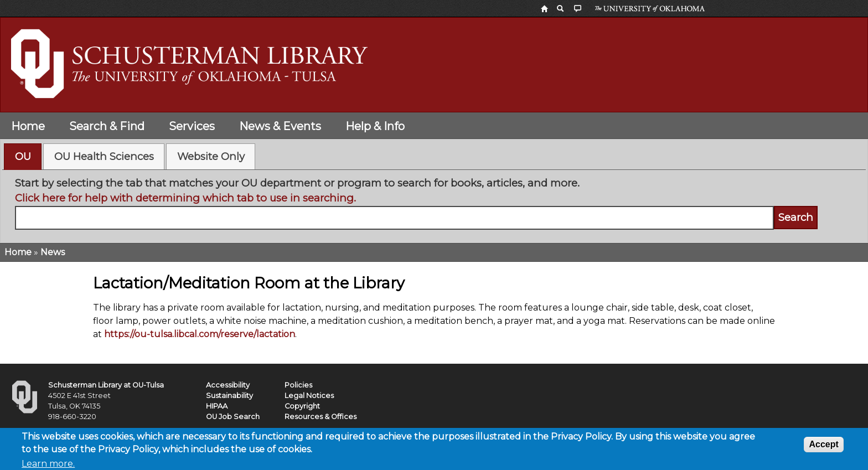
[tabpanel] (434, 203)
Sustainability (229, 396)
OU (23, 156)
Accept (823, 447)
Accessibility (228, 385)
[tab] (23, 157)
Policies (298, 385)
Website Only (211, 156)
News (53, 252)
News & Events (280, 126)
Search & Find (107, 126)
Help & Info (375, 126)
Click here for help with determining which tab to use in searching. (185, 198)
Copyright (302, 406)
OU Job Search (233, 417)
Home (28, 126)
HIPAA (217, 406)
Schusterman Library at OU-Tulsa (106, 385)
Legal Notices (309, 396)
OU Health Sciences (104, 156)
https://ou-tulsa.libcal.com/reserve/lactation (200, 334)
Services (192, 126)
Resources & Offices (321, 417)
